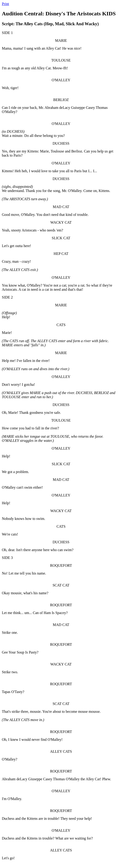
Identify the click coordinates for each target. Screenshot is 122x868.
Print (5, 4)
